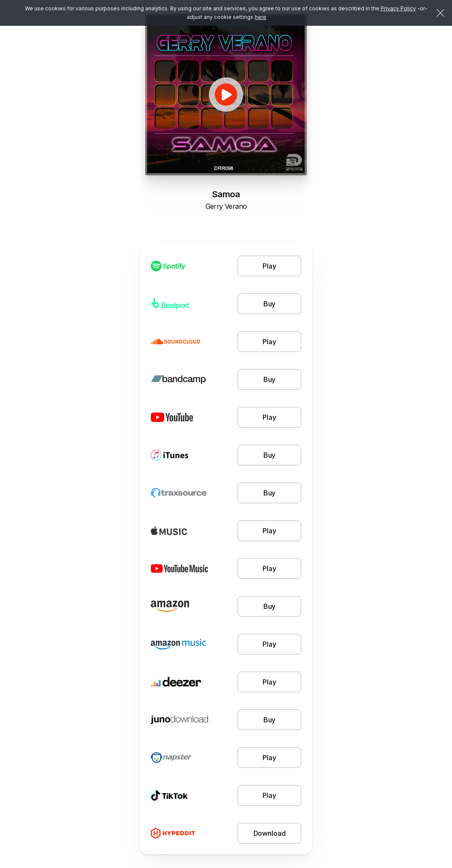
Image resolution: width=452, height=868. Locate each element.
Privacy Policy (398, 8)
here (261, 17)
